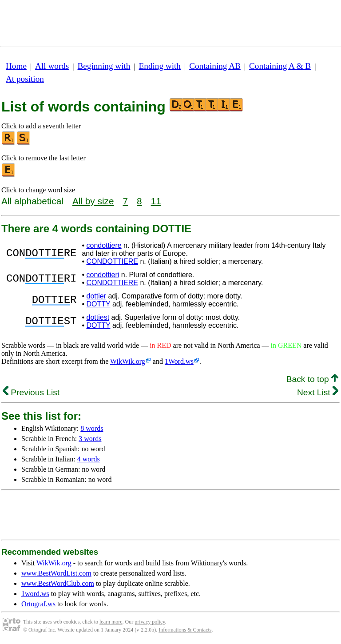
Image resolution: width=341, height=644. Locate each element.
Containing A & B (280, 66)
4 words (89, 459)
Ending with (160, 66)
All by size (93, 201)
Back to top (312, 379)
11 (156, 201)
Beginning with (104, 66)
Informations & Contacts (185, 630)
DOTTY (98, 304)
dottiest (98, 317)
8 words (92, 428)
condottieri (103, 275)
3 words (90, 439)
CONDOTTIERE (112, 261)
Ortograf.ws (38, 604)
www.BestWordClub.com (58, 583)
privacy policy (150, 622)
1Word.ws (179, 361)
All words (52, 66)
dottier (96, 296)
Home (16, 66)
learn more (111, 622)
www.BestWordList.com (56, 573)
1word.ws (35, 594)
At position (25, 79)
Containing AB (215, 66)
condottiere (104, 245)
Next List (318, 392)
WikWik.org (128, 361)
